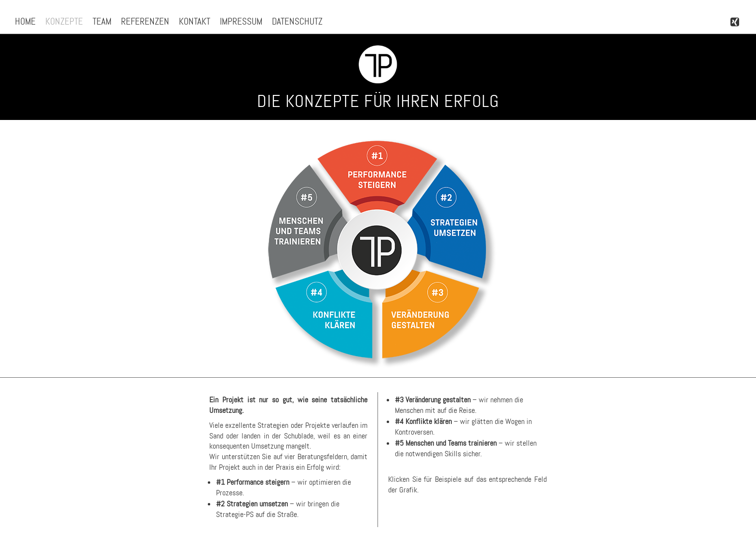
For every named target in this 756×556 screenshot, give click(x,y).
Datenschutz (297, 21)
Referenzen (145, 21)
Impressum (241, 21)
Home (25, 21)
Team (102, 21)
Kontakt (195, 21)
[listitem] (377, 178)
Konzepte (64, 21)
